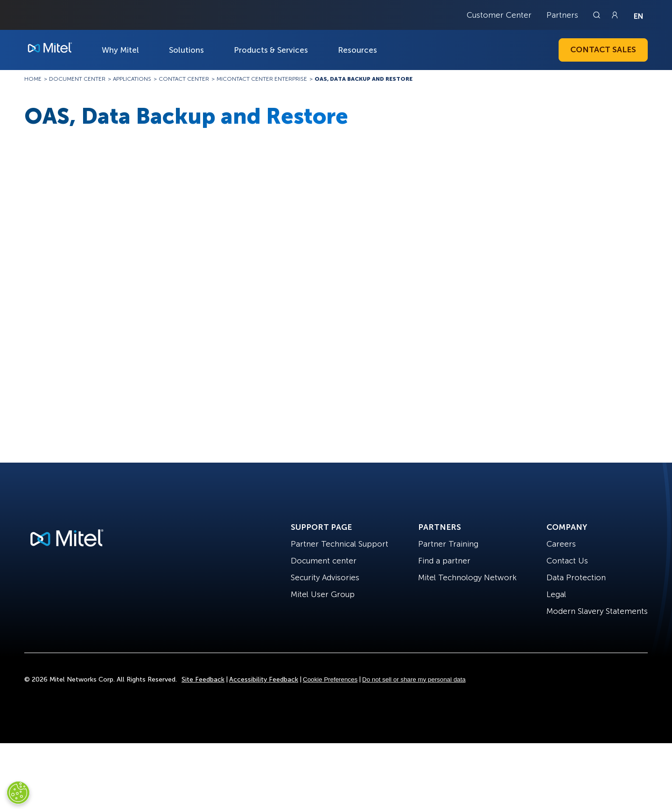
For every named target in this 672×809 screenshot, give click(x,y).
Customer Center (499, 15)
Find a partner (444, 561)
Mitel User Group (323, 594)
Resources (357, 50)
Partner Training (448, 544)
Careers (561, 544)
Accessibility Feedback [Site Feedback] (264, 679)
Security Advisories (325, 577)
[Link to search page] (598, 15)
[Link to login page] (615, 15)
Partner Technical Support (339, 544)
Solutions (186, 50)
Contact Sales (603, 49)
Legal (556, 594)
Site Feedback (203, 679)
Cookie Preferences (330, 679)
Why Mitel (120, 50)
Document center (324, 561)
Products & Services (271, 50)
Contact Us (567, 561)
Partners (562, 15)
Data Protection (576, 577)
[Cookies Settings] (18, 793)
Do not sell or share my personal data (414, 679)
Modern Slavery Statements (597, 611)
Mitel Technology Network (467, 577)
